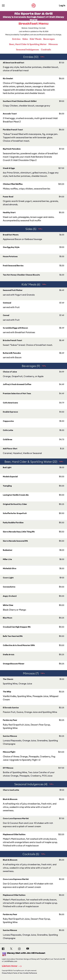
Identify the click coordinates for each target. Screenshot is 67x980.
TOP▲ (43, 57)
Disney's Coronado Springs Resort (24, 17)
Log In (62, 5)
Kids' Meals (36, 39)
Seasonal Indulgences (28, 50)
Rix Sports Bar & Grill (33, 14)
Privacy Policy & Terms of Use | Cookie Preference (19, 973)
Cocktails (46, 50)
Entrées (16, 39)
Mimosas (53, 44)
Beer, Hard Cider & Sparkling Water (28, 44)
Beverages (49, 39)
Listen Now (13, 966)
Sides (25, 39)
